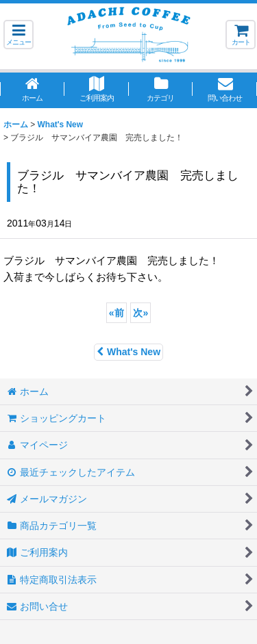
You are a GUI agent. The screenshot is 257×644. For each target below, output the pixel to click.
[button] (19, 35)
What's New (128, 352)
